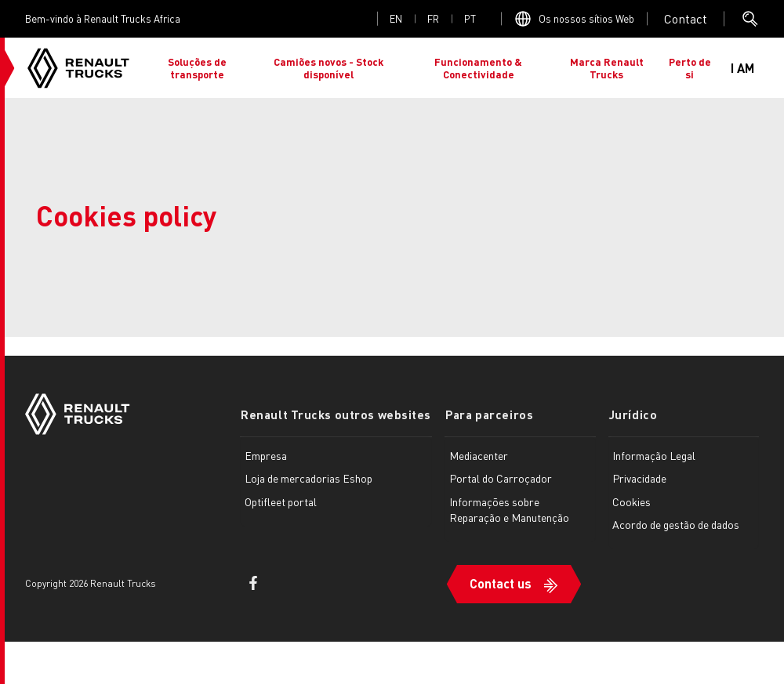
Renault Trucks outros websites (335, 414)
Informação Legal (653, 454)
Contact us (499, 583)
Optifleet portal (281, 501)
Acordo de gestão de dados (675, 524)
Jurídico (631, 414)
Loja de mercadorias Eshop (309, 478)
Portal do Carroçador (499, 478)
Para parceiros (487, 414)
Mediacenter (477, 454)
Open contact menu (686, 19)
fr (433, 18)
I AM (742, 68)
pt (470, 18)
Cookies (631, 501)
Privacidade (639, 478)
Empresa (266, 454)
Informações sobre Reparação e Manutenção (508, 509)
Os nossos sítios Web (586, 18)
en (396, 18)
